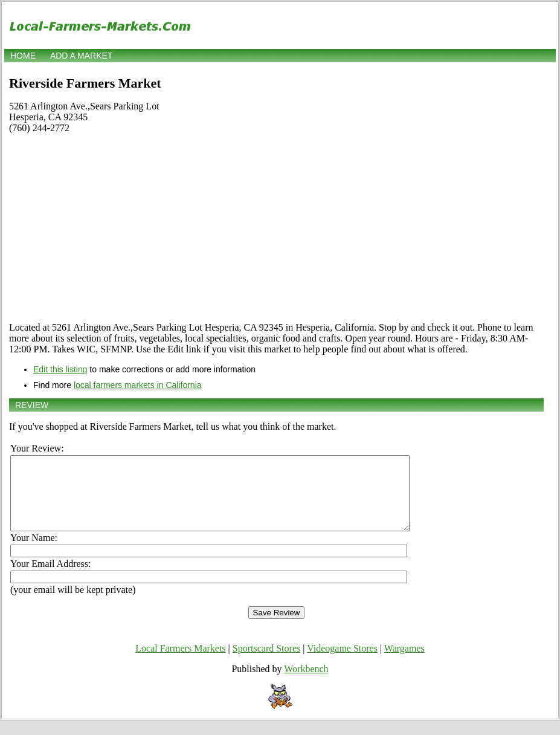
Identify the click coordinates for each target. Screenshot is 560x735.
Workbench (306, 683)
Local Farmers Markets (180, 663)
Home (23, 56)
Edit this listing (60, 369)
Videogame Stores (342, 663)
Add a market (81, 56)
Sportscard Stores (266, 663)
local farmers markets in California (138, 385)
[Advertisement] (276, 228)
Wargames (404, 663)
